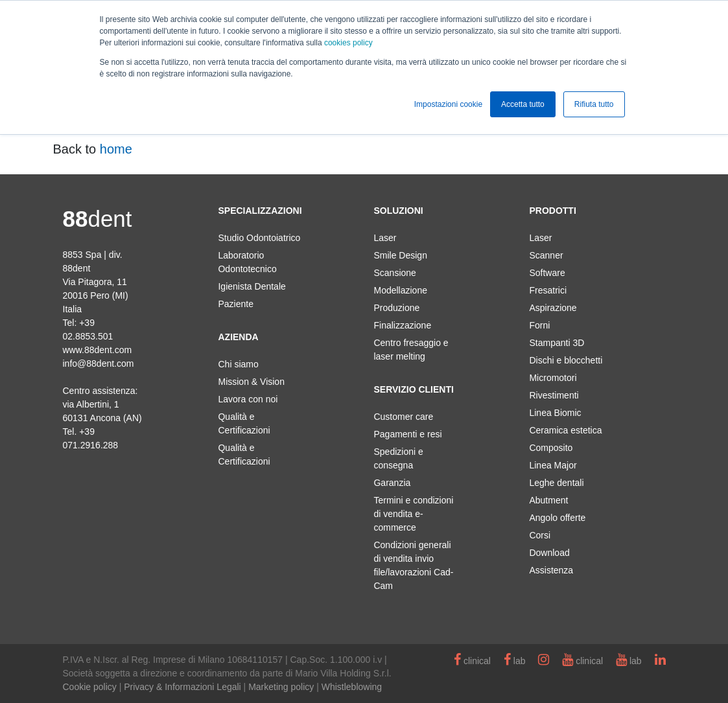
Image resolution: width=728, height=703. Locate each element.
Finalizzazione (402, 325)
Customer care (403, 417)
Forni (539, 325)
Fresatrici (548, 290)
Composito (551, 448)
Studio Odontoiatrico (259, 238)
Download (549, 553)
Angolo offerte (557, 518)
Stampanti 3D (557, 343)
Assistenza (551, 570)
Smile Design (400, 255)
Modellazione (400, 290)
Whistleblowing (352, 687)
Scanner (546, 255)
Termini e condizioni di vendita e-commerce (413, 514)
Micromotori (553, 378)
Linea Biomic (555, 413)
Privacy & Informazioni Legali (182, 687)
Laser (385, 238)
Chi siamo (238, 364)
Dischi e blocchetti (566, 360)
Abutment (548, 500)
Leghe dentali (556, 483)
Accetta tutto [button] (523, 104)
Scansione (394, 273)
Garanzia (392, 483)
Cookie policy (90, 687)
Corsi (540, 535)
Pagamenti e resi (407, 434)
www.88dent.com (98, 350)
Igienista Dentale (252, 286)
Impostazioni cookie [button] (448, 104)
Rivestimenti (554, 395)
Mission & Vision (251, 382)
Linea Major (553, 465)
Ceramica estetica (565, 430)
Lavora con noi (248, 399)
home (116, 149)
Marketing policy (281, 687)
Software (547, 273)
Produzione (396, 308)
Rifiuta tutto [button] (594, 104)
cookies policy (348, 43)
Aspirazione (553, 308)
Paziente (235, 304)
